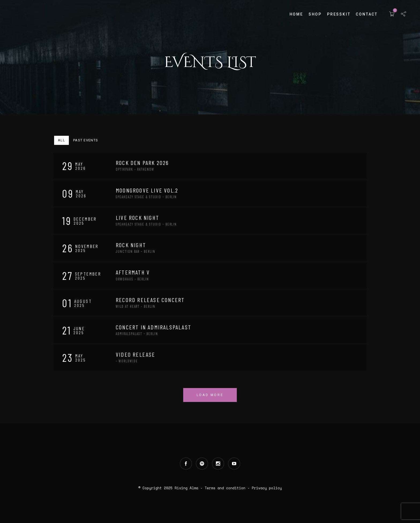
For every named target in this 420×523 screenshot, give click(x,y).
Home (296, 14)
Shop (315, 14)
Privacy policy (267, 488)
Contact (367, 14)
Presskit (339, 14)
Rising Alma (186, 488)
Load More (210, 395)
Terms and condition (225, 488)
